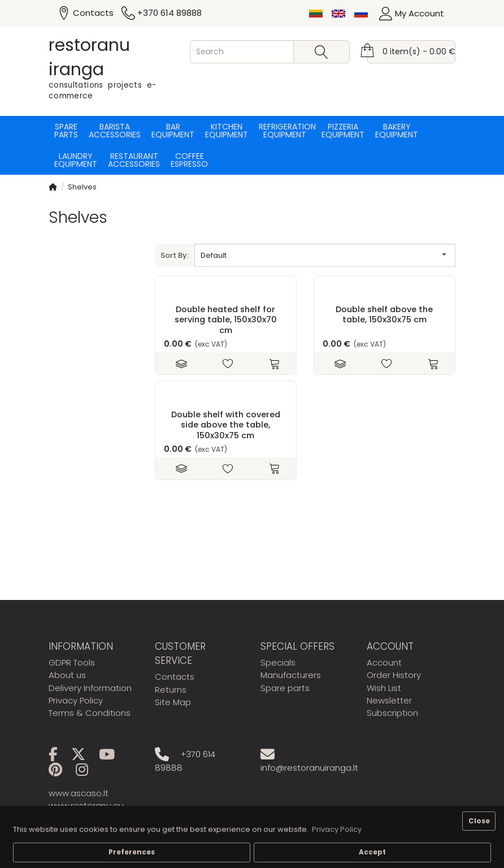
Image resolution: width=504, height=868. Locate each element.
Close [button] (479, 821)
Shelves (82, 187)
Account (384, 662)
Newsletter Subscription (392, 707)
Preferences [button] (132, 852)
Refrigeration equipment (285, 131)
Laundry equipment (76, 160)
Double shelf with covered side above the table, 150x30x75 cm (226, 425)
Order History (394, 675)
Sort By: (175, 255)
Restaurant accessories (134, 160)
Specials (278, 662)
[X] (84, 756)
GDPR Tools (72, 662)
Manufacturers (291, 675)
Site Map (173, 702)
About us (67, 675)
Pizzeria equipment (343, 131)
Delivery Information (90, 688)
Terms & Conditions (90, 713)
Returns (171, 690)
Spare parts (66, 131)
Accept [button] (372, 852)
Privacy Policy (76, 700)
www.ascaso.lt (79, 793)
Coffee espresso (189, 160)
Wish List (384, 688)
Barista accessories (115, 131)
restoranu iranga (89, 57)
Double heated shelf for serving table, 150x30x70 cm (226, 320)
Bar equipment (173, 131)
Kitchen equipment (227, 131)
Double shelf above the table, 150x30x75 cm (384, 314)
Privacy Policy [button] (337, 829)
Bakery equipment (397, 131)
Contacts (175, 677)
